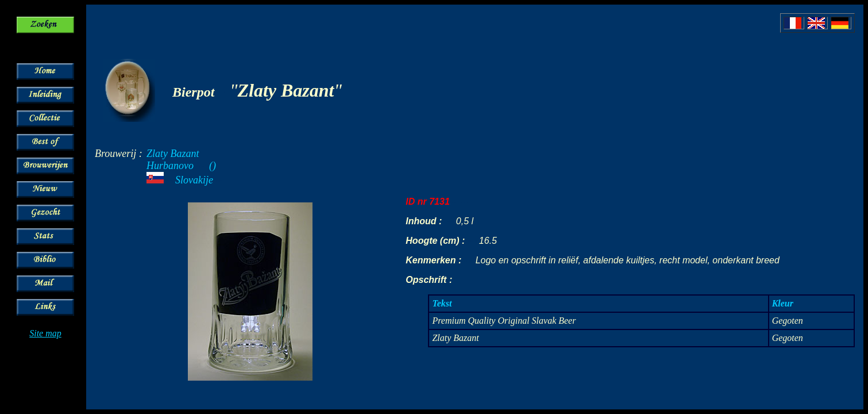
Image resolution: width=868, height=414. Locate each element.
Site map (45, 333)
